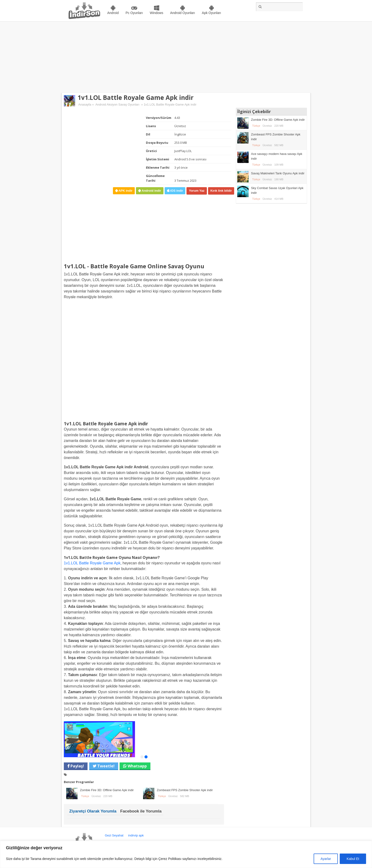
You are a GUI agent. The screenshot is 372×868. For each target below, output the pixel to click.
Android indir (151, 191)
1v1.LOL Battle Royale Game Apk (92, 563)
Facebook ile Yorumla (141, 811)
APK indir (125, 191)
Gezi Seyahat (114, 835)
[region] (186, 854)
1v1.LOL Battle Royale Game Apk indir (136, 97)
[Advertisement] (186, 57)
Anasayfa (85, 104)
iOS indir (176, 191)
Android (113, 13)
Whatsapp (137, 766)
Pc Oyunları (134, 13)
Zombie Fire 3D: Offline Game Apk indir (107, 790)
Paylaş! (77, 766)
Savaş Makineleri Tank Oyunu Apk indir (278, 173)
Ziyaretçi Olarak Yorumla (93, 811)
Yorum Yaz (197, 191)
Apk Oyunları (212, 13)
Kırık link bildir (221, 191)
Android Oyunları (183, 13)
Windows (156, 13)
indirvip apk (136, 835)
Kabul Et (353, 859)
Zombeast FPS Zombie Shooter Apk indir (185, 790)
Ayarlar (326, 859)
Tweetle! (105, 766)
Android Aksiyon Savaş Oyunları (117, 104)
